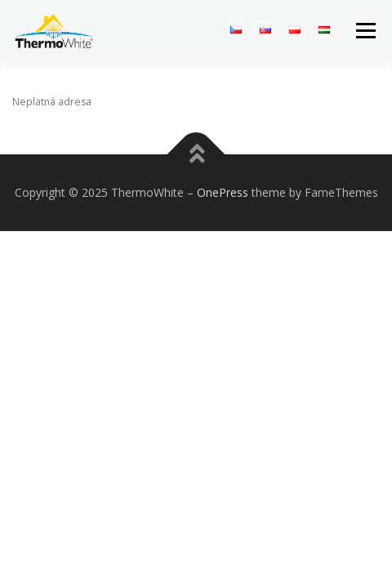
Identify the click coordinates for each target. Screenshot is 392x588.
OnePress (223, 192)
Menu (365, 31)
